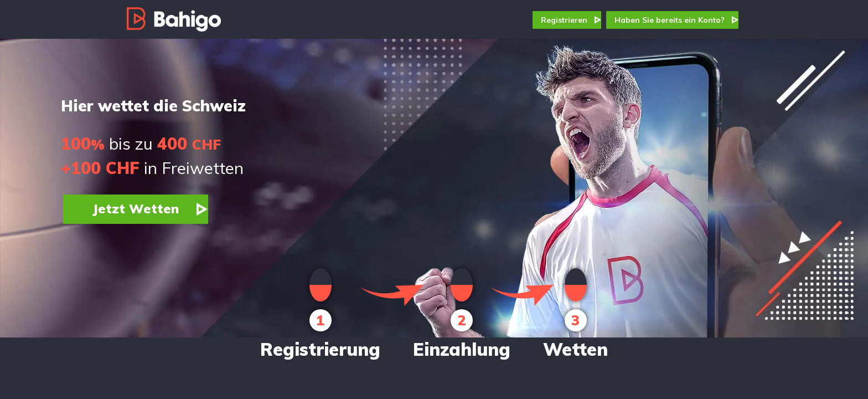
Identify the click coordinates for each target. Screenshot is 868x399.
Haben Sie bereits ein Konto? (670, 20)
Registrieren (564, 20)
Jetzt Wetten (136, 208)
